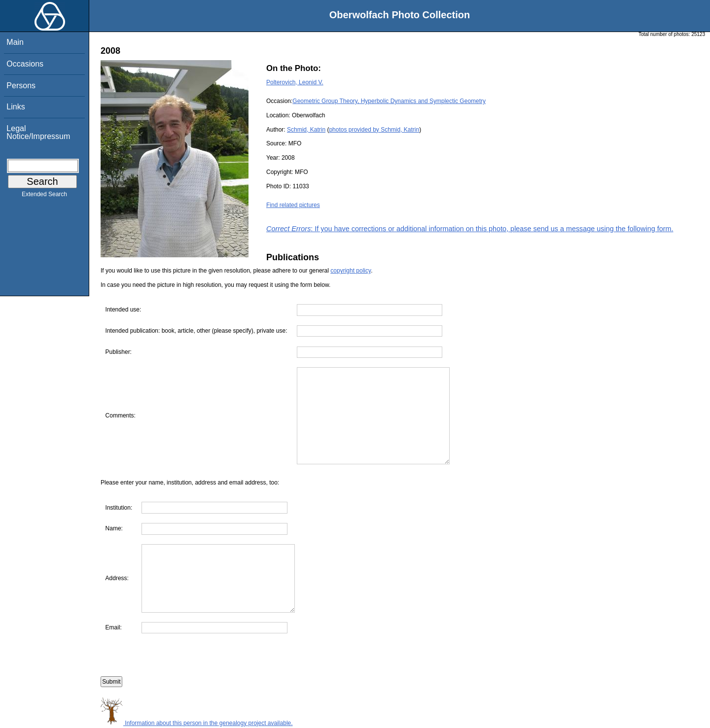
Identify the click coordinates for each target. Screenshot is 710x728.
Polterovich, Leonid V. (295, 82)
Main (15, 42)
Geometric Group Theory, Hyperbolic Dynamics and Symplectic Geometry (389, 101)
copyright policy (351, 271)
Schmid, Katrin (306, 130)
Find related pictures (293, 205)
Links (16, 107)
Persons (21, 86)
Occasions (25, 64)
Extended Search (44, 196)
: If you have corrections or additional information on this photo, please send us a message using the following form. (470, 229)
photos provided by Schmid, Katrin (374, 130)
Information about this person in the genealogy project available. (197, 723)
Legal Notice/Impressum (38, 132)
